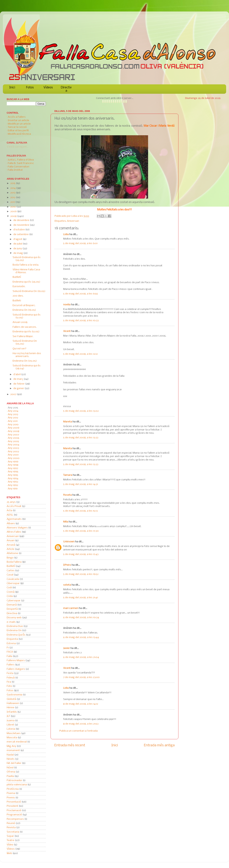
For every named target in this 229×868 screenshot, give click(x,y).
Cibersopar (13, 583)
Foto (9, 686)
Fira (9, 682)
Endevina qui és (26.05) (26, 282)
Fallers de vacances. (25, 327)
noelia (67, 305)
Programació (14, 815)
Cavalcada (13, 579)
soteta (67, 585)
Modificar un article (19, 124)
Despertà (12, 609)
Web (9, 853)
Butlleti (17, 301)
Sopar (10, 836)
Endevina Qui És (16, 635)
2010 (13, 207)
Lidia (74, 216)
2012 (13, 198)
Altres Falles (14, 532)
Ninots (11, 759)
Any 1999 (13, 462)
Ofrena (11, 772)
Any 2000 (14, 458)
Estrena (11, 643)
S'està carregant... (18, 147)
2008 (14, 216)
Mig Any (11, 746)
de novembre (22, 225)
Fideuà (11, 678)
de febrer (19, 384)
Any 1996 (13, 472)
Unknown (69, 542)
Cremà (11, 592)
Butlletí (17, 277)
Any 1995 (13, 475)
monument (13, 750)
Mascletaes (14, 733)
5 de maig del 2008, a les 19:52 (81, 574)
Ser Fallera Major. (23, 336)
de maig (18, 253)
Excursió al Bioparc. (24, 305)
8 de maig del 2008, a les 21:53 (81, 724)
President (12, 806)
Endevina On (14, 630)
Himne (10, 708)
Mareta (68, 422)
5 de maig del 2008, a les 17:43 (81, 554)
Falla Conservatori (19, 167)
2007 (14, 394)
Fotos (30, 88)
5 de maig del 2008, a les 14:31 (81, 484)
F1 (8, 648)
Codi (9, 588)
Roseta (67, 495)
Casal (10, 575)
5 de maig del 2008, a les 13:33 (81, 438)
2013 (13, 193)
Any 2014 (13, 411)
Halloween (13, 703)
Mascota (12, 738)
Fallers (11, 665)
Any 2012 (13, 418)
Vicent (67, 331)
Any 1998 (13, 465)
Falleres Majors (16, 661)
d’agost (18, 239)
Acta (9, 511)
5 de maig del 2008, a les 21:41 (81, 598)
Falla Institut (15, 170)
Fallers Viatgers (16, 669)
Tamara (68, 475)
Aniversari (73, 221)
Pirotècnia (13, 789)
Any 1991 (13, 489)
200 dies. (18, 296)
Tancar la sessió (17, 127)
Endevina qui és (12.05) (26, 332)
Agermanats (14, 519)
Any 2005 (13, 441)
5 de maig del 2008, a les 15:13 (80, 511)
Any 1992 (13, 485)
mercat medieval (17, 742)
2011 (13, 202)
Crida (10, 596)
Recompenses (15, 819)
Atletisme (12, 553)
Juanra (11, 721)
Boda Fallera (14, 562)
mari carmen (71, 608)
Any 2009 (14, 428)
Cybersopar (14, 601)
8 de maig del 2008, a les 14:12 (81, 704)
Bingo (10, 558)
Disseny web (14, 618)
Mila (66, 522)
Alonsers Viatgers (17, 528)
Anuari (11, 541)
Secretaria (13, 832)
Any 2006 (14, 438)
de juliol (18, 244)
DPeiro (67, 565)
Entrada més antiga (159, 745)
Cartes (11, 571)
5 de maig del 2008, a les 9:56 (81, 294)
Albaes (11, 524)
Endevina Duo (15, 626)
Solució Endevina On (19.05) (29, 291)
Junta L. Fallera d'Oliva (21, 160)
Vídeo (10, 845)
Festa (10, 673)
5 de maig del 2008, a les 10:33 (81, 321)
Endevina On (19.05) (24, 310)
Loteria (11, 729)
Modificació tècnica (19, 134)
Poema (11, 793)
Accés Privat (14, 506)
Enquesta (12, 639)
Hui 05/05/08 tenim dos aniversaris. (27, 355)
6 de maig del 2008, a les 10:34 (81, 617)
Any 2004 (14, 445)
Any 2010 (13, 425)
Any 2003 (13, 448)
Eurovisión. (19, 286)
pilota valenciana (17, 785)
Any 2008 (14, 431)
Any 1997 (13, 468)
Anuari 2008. (20, 322)
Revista (11, 828)
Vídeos (48, 88)
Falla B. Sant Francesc (21, 163)
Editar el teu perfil (18, 131)
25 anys (11, 502)
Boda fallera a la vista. (26, 265)
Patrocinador (14, 780)
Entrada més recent (70, 745)
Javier (67, 648)
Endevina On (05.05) (25, 361)
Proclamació (14, 811)
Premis (11, 798)
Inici (12, 88)
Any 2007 (13, 435)
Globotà (11, 699)
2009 (14, 211)
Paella (10, 776)
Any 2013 (13, 414)
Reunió (11, 823)
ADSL (10, 515)
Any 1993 (13, 482)
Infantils (12, 712)
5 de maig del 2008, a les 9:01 (80, 243)
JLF (8, 716)
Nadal (10, 755)
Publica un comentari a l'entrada (79, 731)
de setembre (21, 234)
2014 (13, 188)
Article (10, 549)
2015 (13, 183)
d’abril (17, 375)
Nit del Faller (14, 763)
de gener (19, 388)
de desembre (22, 220)
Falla (9, 656)
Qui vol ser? (19, 349)
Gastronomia (15, 695)
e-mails (11, 622)
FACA (10, 652)
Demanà (12, 605)
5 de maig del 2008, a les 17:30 (81, 531)
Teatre (10, 840)
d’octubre (19, 230)
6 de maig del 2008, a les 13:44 (81, 637)
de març (19, 379)
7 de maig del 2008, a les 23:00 (81, 677)
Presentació (14, 802)
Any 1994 (13, 479)
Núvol (10, 768)
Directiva (66, 89)
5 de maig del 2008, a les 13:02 (81, 411)
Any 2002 (13, 452)
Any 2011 (13, 421)
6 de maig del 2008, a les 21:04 (81, 657)
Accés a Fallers (17, 117)
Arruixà (11, 545)
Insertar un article (19, 120)
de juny (18, 249)
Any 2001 (13, 455)
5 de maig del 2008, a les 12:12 (80, 354)
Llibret (10, 725)
